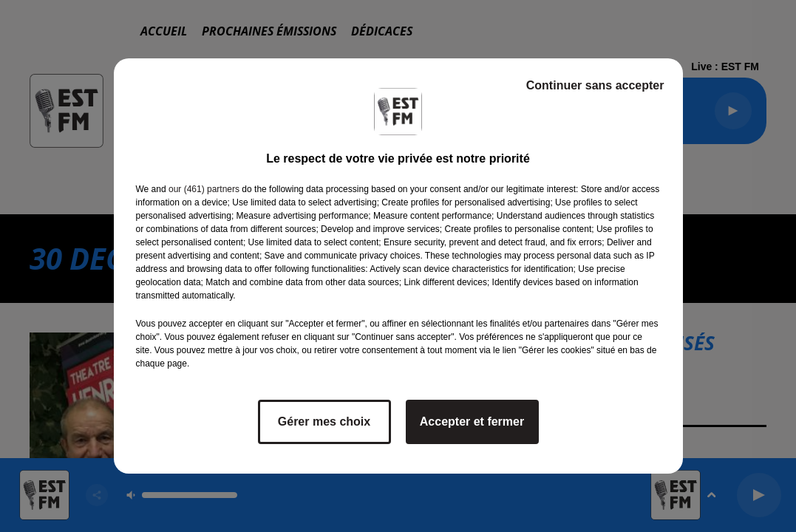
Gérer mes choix (324, 422)
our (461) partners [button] (204, 189)
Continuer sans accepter (595, 85)
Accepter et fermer (472, 422)
